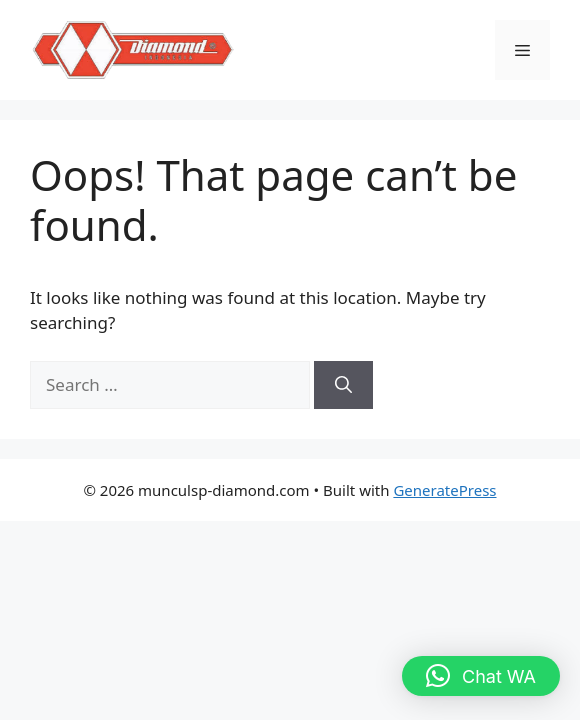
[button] (481, 676)
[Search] (343, 385)
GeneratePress (444, 490)
